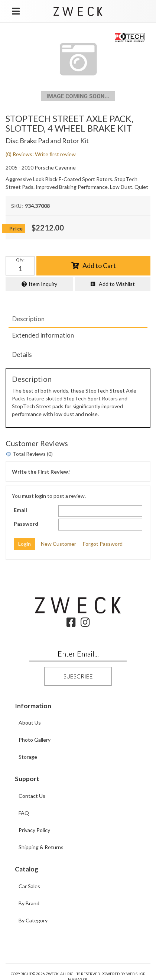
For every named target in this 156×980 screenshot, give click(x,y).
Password (26, 524)
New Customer (58, 544)
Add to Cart (99, 265)
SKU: (17, 206)
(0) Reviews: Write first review (41, 154)
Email (20, 510)
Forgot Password (103, 544)
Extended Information (43, 335)
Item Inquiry (43, 284)
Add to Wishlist (117, 284)
